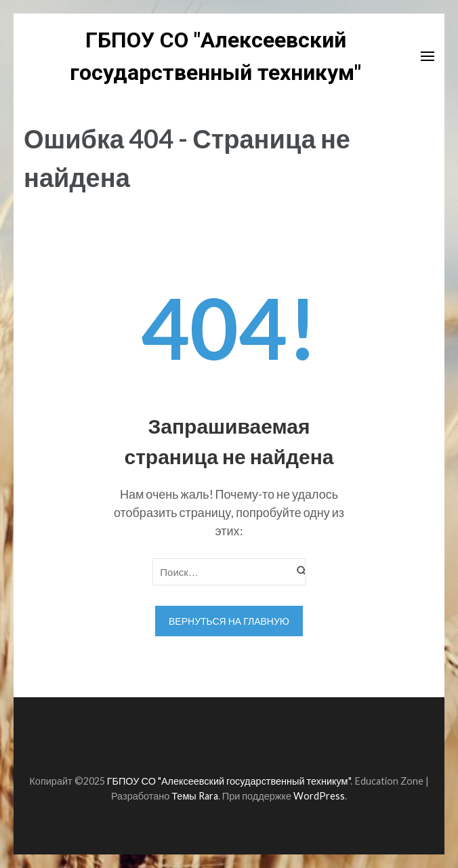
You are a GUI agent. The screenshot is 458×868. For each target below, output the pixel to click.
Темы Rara (194, 796)
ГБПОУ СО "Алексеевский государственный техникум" (229, 781)
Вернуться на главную (229, 621)
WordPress (319, 796)
